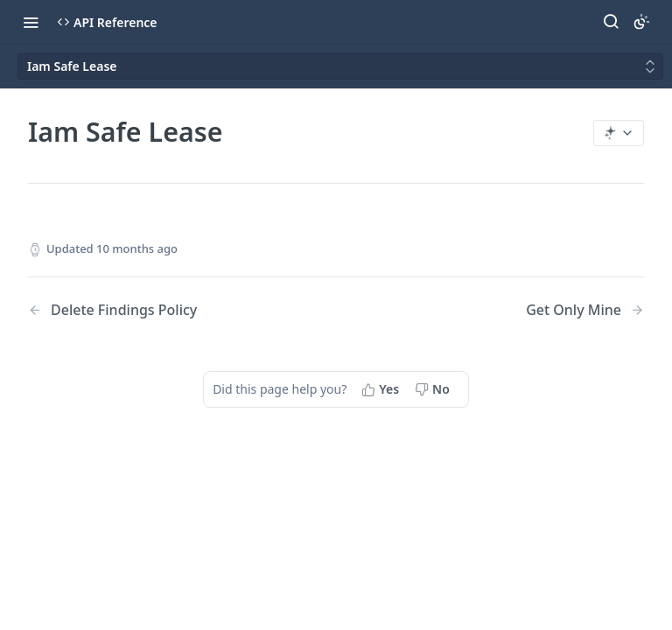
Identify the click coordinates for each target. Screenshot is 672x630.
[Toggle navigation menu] (31, 22)
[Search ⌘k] (611, 22)
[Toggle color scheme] (641, 22)
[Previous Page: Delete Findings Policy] (160, 310)
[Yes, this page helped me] (382, 389)
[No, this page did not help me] (434, 389)
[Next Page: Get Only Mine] (585, 310)
